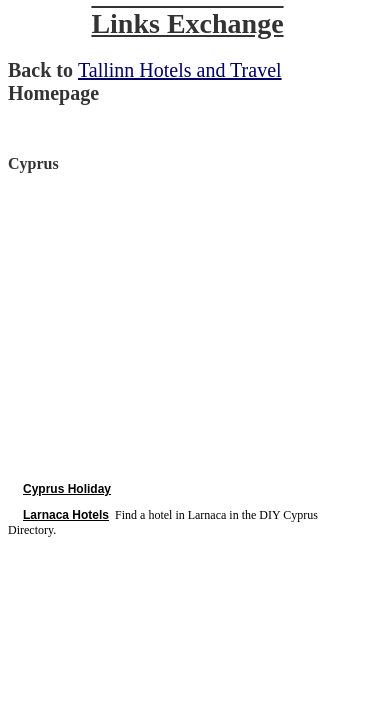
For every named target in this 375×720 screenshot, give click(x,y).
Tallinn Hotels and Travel (180, 70)
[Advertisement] (176, 327)
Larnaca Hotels (66, 515)
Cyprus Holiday (67, 489)
